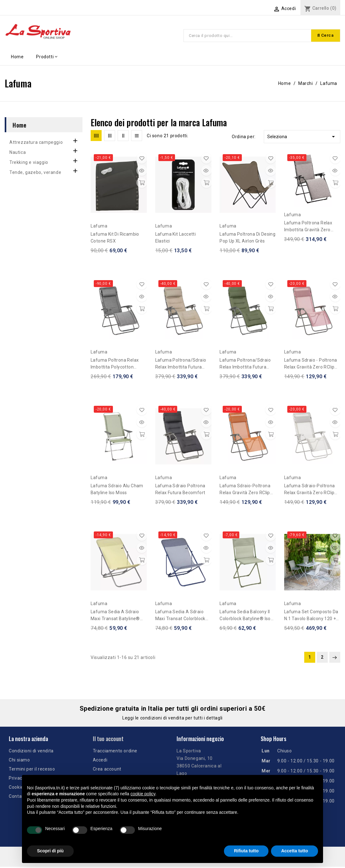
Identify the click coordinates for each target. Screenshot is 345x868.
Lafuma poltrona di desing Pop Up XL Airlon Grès (247, 239)
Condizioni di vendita (31, 752)
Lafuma (99, 227)
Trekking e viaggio (29, 163)
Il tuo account (108, 740)
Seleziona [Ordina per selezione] (302, 138)
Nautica (18, 153)
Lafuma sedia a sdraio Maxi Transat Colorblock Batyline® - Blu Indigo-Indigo (180, 617)
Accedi (100, 761)
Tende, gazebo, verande (35, 173)
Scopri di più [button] (50, 851)
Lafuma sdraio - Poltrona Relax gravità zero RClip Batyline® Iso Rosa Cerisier (311, 365)
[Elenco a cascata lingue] (250, 8)
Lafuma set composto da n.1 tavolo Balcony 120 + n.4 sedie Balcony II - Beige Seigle (312, 617)
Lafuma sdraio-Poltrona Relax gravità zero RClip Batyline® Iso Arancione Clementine (245, 491)
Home (19, 126)
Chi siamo (19, 761)
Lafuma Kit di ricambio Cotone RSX (115, 239)
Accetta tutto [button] (295, 851)
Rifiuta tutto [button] (246, 851)
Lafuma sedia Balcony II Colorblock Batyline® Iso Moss (245, 617)
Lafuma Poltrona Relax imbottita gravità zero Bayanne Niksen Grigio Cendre (308, 228)
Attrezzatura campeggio (36, 143)
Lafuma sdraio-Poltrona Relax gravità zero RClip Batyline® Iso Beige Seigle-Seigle (310, 491)
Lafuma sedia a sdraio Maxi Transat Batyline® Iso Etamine (115, 617)
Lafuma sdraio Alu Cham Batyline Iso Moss (117, 490)
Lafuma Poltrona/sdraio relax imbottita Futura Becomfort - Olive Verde (245, 365)
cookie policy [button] (143, 794)
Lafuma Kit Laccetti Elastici (176, 239)
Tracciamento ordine (115, 752)
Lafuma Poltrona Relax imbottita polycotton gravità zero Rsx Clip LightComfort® (115, 365)
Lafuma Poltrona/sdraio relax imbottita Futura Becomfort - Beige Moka (181, 365)
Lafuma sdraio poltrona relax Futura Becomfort (180, 490)
